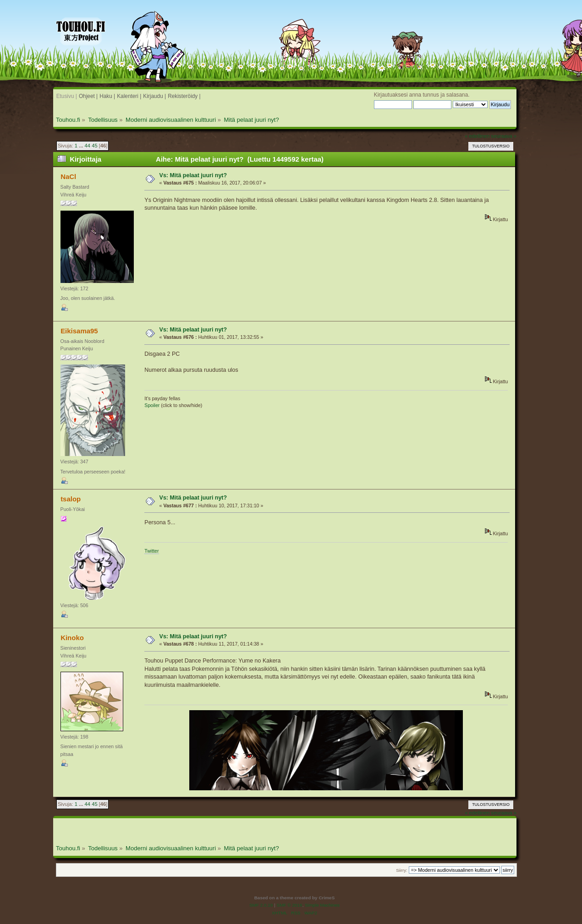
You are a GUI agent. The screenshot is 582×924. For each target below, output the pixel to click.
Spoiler (152, 405)
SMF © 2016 (290, 905)
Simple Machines (322, 905)
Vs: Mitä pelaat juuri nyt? (193, 175)
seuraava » (504, 136)
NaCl (68, 177)
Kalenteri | (129, 96)
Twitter (151, 551)
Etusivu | (67, 96)
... (82, 146)
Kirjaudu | (154, 96)
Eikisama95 (79, 331)
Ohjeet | (88, 96)
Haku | (107, 96)
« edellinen (477, 136)
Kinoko (72, 638)
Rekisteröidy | (184, 96)
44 (88, 146)
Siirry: (401, 870)
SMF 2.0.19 (261, 905)
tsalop (71, 499)
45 (94, 146)
